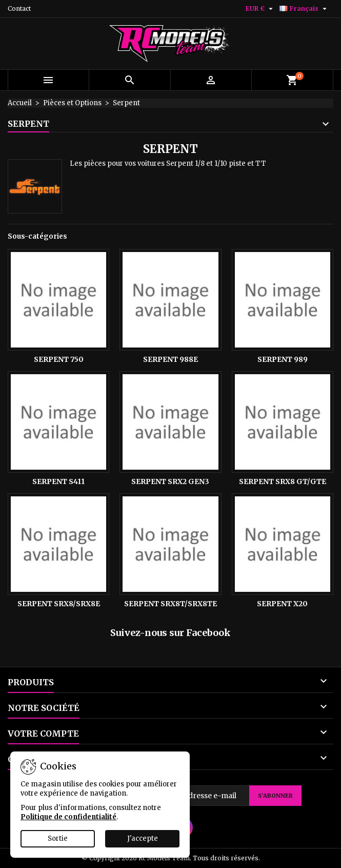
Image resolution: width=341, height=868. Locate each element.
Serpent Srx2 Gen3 (170, 481)
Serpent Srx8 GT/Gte (283, 481)
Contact (19, 8)
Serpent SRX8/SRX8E (59, 604)
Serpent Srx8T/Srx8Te (170, 604)
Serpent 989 (283, 359)
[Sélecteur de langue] (304, 9)
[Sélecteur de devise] (260, 9)
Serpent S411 (58, 481)
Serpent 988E (170, 359)
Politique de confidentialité (68, 817)
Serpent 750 (59, 359)
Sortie (58, 838)
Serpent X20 (282, 604)
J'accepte (143, 838)
